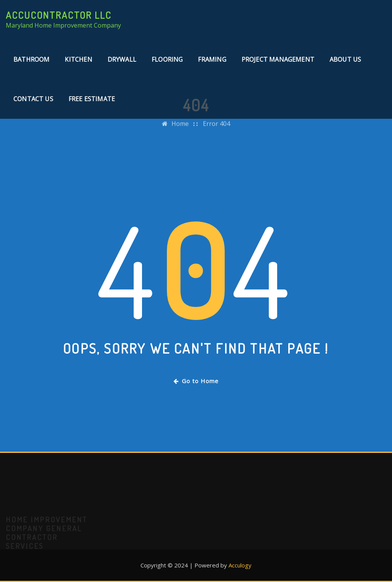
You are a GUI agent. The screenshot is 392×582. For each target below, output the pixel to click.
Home (180, 130)
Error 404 (216, 130)
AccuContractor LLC (59, 15)
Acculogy (240, 565)
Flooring (167, 59)
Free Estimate (92, 99)
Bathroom (31, 59)
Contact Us (33, 99)
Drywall (122, 59)
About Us (345, 59)
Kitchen (78, 59)
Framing (212, 59)
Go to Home (196, 381)
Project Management (278, 59)
